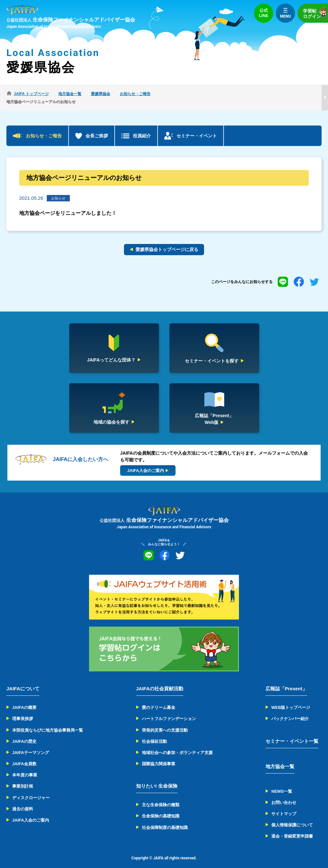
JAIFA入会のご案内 (31, 812)
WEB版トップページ (291, 699)
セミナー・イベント (197, 128)
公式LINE (264, 13)
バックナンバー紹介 (290, 711)
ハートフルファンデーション (169, 711)
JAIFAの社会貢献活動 (160, 681)
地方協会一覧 (280, 758)
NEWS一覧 (282, 783)
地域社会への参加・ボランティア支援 (177, 745)
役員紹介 (142, 128)
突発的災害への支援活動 (165, 722)
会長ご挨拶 (97, 128)
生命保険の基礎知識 (161, 808)
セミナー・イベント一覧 (292, 733)
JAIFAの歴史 (24, 733)
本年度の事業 (25, 767)
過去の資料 (23, 801)
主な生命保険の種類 (161, 797)
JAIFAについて (23, 681)
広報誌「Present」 (286, 681)
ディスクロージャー (31, 789)
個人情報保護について (292, 817)
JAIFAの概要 (24, 699)
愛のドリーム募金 (159, 699)
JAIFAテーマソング (31, 745)
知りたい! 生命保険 (157, 778)
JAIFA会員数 (24, 756)
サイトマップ (284, 806)
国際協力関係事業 (159, 756)
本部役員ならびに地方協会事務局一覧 (48, 722)
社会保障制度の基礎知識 (165, 819)
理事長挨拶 (23, 711)
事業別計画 (23, 778)
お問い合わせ (284, 795)
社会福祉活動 (154, 733)
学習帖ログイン (316, 13)
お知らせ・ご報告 (44, 128)
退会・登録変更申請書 (292, 828)
